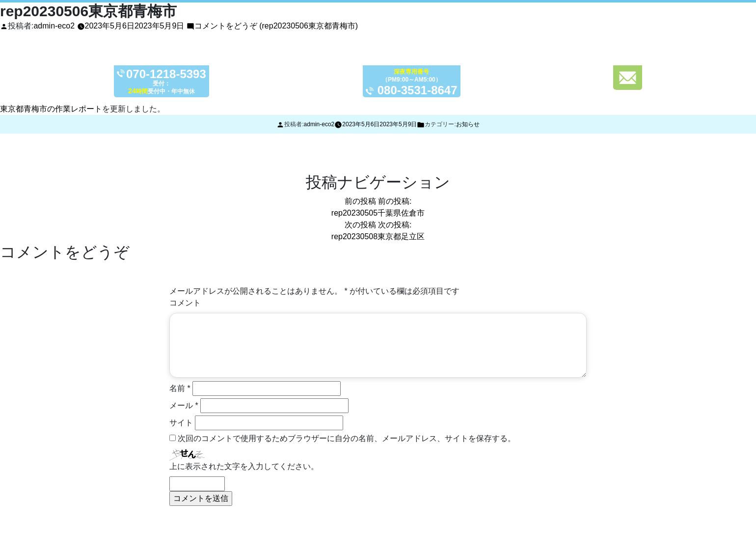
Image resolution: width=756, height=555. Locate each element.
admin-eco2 (54, 26)
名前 (180, 388)
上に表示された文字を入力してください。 (244, 466)
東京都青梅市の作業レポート (51, 109)
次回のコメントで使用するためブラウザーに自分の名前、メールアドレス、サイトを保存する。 (347, 438)
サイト (181, 423)
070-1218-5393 (166, 74)
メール (184, 405)
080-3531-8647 (418, 90)
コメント (185, 303)
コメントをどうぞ (276, 26)
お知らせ (468, 124)
